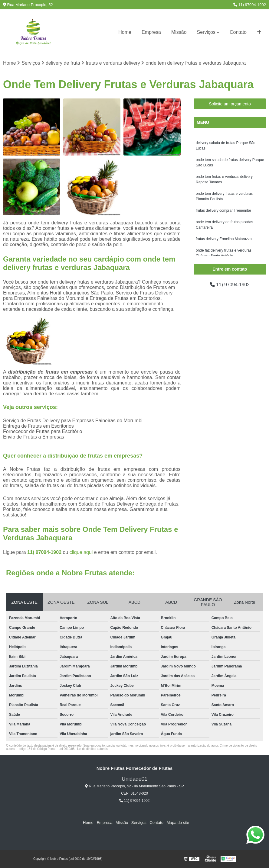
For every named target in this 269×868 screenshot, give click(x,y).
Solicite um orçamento (230, 104)
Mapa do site (177, 823)
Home (125, 32)
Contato (238, 32)
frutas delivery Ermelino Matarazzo (224, 239)
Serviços (206, 32)
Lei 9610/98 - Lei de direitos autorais (83, 749)
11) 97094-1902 (250, 5)
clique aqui (81, 552)
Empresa (151, 32)
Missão (179, 32)
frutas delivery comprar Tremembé (223, 211)
